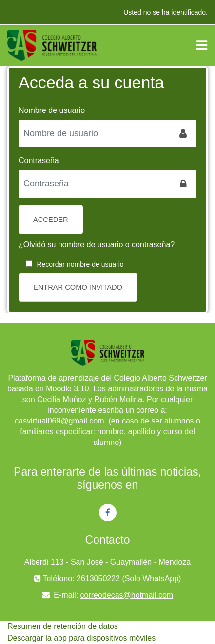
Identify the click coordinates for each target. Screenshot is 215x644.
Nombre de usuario (52, 110)
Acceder (51, 220)
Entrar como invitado (78, 287)
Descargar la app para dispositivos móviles (81, 638)
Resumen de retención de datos (63, 626)
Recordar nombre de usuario (80, 264)
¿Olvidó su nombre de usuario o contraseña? (97, 245)
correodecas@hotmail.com (127, 595)
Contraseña (39, 160)
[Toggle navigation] (202, 45)
